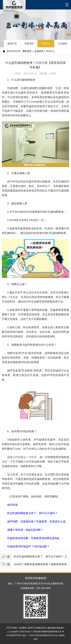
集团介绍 (12, 44)
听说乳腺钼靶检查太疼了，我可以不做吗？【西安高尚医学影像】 (35, 557)
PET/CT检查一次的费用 (16, 628)
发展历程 (29, 44)
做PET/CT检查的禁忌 (37, 628)
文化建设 (63, 44)
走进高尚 (39, 51)
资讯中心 (46, 44)
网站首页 (27, 51)
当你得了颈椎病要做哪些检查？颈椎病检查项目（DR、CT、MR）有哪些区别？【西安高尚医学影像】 (35, 564)
